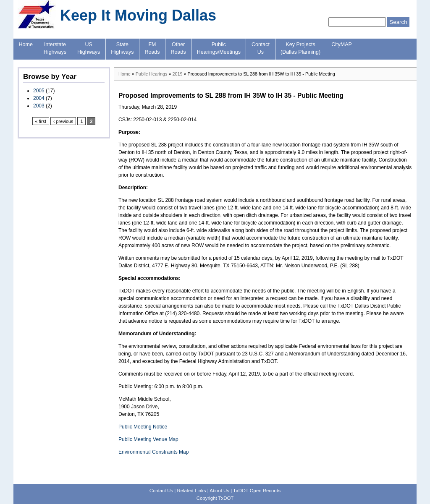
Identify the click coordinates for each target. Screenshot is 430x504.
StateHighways (122, 48)
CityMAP (342, 44)
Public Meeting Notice (143, 427)
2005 (39, 91)
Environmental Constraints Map (153, 452)
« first (41, 121)
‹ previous (63, 121)
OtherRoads (178, 48)
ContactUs (261, 48)
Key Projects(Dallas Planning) (300, 48)
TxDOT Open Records (257, 491)
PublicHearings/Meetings (219, 48)
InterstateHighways (55, 48)
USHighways (89, 48)
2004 (39, 98)
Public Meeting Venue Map (148, 439)
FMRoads (152, 48)
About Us (219, 491)
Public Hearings (152, 74)
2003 (39, 106)
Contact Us (161, 491)
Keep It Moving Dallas (138, 15)
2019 (177, 74)
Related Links (191, 491)
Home (26, 44)
